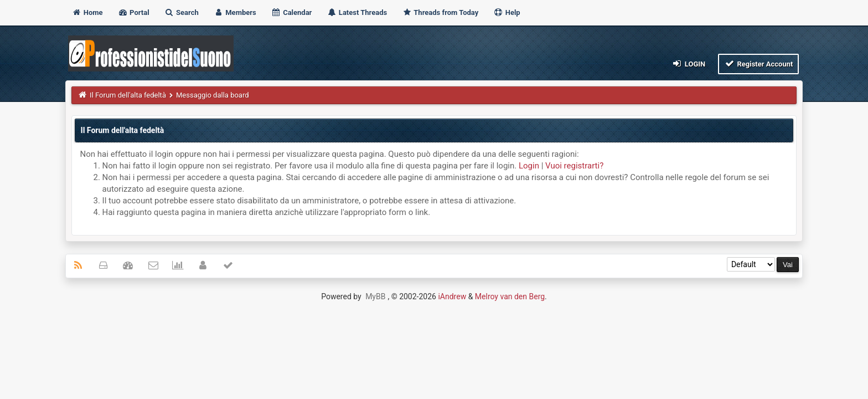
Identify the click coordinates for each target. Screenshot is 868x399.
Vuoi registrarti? (574, 166)
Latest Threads (357, 12)
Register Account (759, 63)
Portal (134, 12)
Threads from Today (440, 12)
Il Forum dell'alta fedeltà (128, 95)
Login (688, 63)
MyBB (375, 296)
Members (235, 12)
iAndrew (452, 296)
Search (182, 12)
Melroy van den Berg (510, 296)
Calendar (291, 12)
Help (507, 12)
